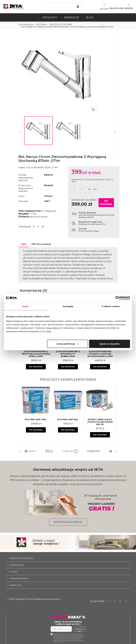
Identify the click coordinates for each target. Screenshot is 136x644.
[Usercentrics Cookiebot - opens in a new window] (118, 298)
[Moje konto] (114, 6)
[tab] (68, 558)
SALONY (102, 8)
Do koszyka (106, 202)
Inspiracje (72, 17)
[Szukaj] (61, 6)
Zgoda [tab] (25, 306)
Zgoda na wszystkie (110, 344)
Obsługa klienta (19, 578)
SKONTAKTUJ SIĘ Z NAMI (22, 558)
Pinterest (43, 226)
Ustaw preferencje (68, 344)
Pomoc (14, 571)
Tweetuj (38, 226)
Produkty (50, 17)
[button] (20, 451)
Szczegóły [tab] (68, 306)
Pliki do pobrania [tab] (41, 244)
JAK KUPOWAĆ (17, 564)
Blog (90, 17)
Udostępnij (34, 226)
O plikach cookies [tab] (111, 306)
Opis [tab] (24, 244)
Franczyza (16, 585)
